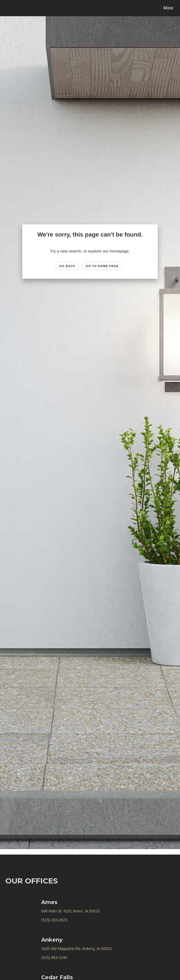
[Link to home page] (7, 8)
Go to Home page (102, 266)
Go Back (67, 266)
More (168, 8)
